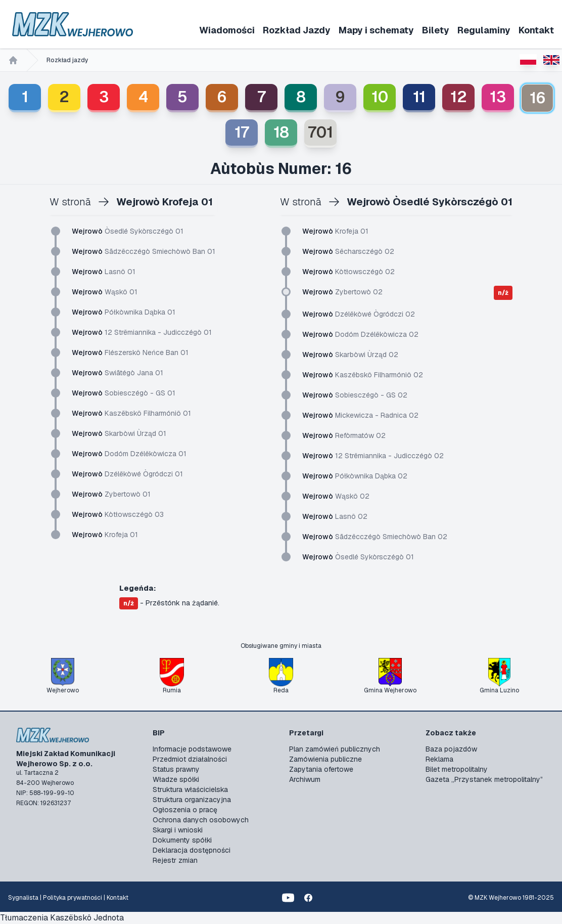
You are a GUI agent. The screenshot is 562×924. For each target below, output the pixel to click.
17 (242, 132)
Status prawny (176, 769)
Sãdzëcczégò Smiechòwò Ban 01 (144, 251)
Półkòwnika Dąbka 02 (355, 476)
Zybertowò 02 (342, 292)
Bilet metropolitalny (457, 769)
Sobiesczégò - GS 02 (355, 395)
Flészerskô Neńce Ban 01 (130, 353)
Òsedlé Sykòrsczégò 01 (128, 231)
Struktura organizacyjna (192, 800)
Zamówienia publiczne (325, 759)
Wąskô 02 (336, 496)
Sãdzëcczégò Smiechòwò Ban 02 (375, 537)
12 (459, 97)
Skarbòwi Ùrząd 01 (119, 433)
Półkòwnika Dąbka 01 (124, 312)
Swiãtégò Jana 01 (118, 373)
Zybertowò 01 (111, 494)
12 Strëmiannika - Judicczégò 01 (142, 332)
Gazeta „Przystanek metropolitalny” (484, 779)
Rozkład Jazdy (297, 30)
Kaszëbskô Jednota (87, 918)
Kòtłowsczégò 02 (348, 272)
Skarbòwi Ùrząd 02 (350, 355)
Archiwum (305, 779)
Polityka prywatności (73, 898)
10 (380, 97)
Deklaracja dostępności (192, 850)
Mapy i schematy (376, 30)
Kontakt (536, 30)
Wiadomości (227, 30)
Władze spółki (176, 779)
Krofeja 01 (105, 535)
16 (537, 98)
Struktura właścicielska (190, 789)
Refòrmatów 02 (344, 435)
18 (281, 132)
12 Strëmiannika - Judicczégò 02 (373, 456)
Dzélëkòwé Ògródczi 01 (127, 474)
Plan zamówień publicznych (335, 749)
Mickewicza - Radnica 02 (360, 415)
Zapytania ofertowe (321, 769)
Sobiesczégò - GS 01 (124, 393)
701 (320, 132)
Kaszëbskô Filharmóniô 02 (363, 375)
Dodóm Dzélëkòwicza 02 (360, 334)
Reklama (439, 759)
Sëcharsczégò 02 (348, 251)
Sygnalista (23, 898)
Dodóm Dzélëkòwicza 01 (129, 454)
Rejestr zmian (175, 860)
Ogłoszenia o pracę (185, 810)
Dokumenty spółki (182, 840)
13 (498, 97)
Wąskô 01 (105, 292)
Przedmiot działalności (190, 759)
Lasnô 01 (104, 272)
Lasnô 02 (335, 516)
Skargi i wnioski (178, 830)
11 (419, 97)
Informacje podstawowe (192, 749)
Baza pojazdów (451, 749)
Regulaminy (484, 30)
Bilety (436, 30)
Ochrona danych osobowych (201, 820)
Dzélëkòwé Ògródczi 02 (359, 314)
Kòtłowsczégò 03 (118, 514)
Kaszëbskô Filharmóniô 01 (131, 413)
